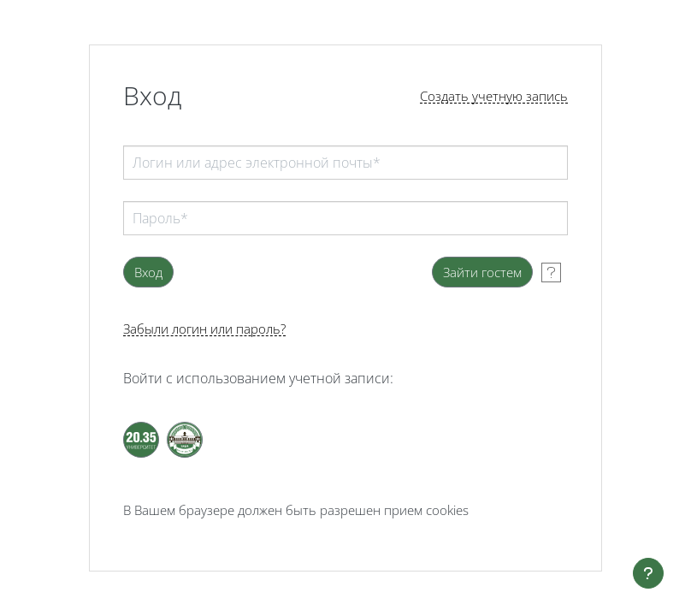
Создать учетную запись (494, 96)
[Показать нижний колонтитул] (648, 573)
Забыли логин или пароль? (204, 329)
